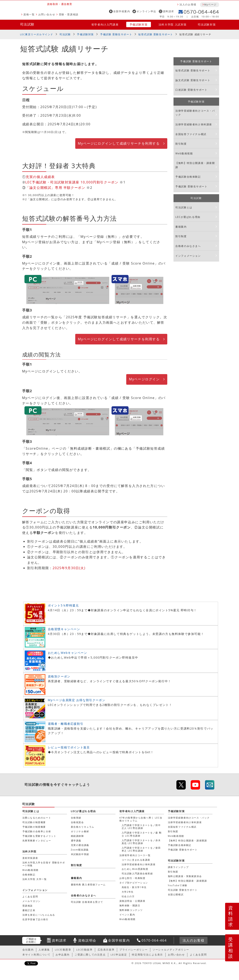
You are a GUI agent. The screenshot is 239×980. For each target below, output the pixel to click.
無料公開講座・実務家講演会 (185, 876)
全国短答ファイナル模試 (191, 134)
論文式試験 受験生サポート (193, 80)
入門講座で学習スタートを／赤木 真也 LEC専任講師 (141, 842)
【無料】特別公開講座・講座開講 (195, 165)
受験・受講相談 (69, 14)
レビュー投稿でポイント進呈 (69, 747)
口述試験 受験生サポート (191, 90)
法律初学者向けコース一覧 (135, 855)
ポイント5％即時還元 (63, 605)
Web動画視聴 (184, 153)
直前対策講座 (30, 858)
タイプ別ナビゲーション (134, 883)
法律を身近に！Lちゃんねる (39, 915)
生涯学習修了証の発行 (35, 919)
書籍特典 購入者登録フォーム (88, 884)
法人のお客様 (188, 4)
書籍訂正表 (29, 910)
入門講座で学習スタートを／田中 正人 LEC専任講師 (141, 827)
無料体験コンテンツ (131, 910)
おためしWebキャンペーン (68, 653)
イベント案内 (127, 915)
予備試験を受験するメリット (39, 836)
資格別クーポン (59, 676)
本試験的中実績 (80, 854)
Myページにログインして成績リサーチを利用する (119, 143)
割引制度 (181, 144)
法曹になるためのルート (37, 818)
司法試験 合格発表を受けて (87, 902)
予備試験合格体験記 (188, 177)
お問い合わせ (47, 14)
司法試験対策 (207, 24)
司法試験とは (184, 207)
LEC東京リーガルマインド (37, 34)
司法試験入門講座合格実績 (137, 873)
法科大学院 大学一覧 (35, 879)
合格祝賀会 (77, 822)
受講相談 (231, 948)
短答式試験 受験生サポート (156, 34)
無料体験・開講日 (130, 905)
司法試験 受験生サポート (183, 890)
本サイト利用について (36, 955)
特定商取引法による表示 (147, 955)
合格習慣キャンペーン (64, 629)
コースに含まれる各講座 (136, 860)
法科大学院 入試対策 (173, 24)
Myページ (210, 4)
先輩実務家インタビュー (37, 840)
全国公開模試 (176, 894)
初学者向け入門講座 (105, 24)
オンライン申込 (146, 11)
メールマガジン (32, 901)
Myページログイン (144, 379)
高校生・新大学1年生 (134, 887)
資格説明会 (87, 940)
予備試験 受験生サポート (116, 34)
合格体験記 (29, 874)
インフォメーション (188, 256)
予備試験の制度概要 (34, 827)
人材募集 (44, 950)
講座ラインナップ (178, 867)
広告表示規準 (106, 950)
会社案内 (28, 950)
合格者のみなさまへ (188, 246)
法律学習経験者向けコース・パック (195, 113)
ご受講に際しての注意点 (90, 955)
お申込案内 (63, 955)
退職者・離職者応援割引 (66, 724)
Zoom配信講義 (80, 850)
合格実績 (76, 818)
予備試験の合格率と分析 (37, 831)
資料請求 (169, 11)
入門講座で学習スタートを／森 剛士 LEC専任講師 (142, 834)
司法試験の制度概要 (34, 822)
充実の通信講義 (80, 845)
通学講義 (76, 840)
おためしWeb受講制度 (135, 869)
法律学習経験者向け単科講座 (194, 124)
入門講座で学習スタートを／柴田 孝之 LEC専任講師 (141, 849)
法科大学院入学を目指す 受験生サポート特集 (44, 864)
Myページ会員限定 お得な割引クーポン (77, 700)
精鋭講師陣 (77, 836)
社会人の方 (128, 896)
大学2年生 (128, 892)
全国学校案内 (122, 11)
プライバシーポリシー (133, 950)
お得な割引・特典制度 (132, 878)
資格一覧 (29, 14)
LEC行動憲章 (63, 950)
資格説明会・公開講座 (132, 901)
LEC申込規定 (119, 955)
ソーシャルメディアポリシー (171, 950)
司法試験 (27, 24)
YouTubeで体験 (178, 885)
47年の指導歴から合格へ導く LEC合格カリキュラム (141, 819)
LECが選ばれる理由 (188, 217)
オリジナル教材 (80, 831)
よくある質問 (30, 896)
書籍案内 (181, 227)
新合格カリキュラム (83, 827)
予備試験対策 (139, 24)
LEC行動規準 (84, 950)
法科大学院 (29, 851)
